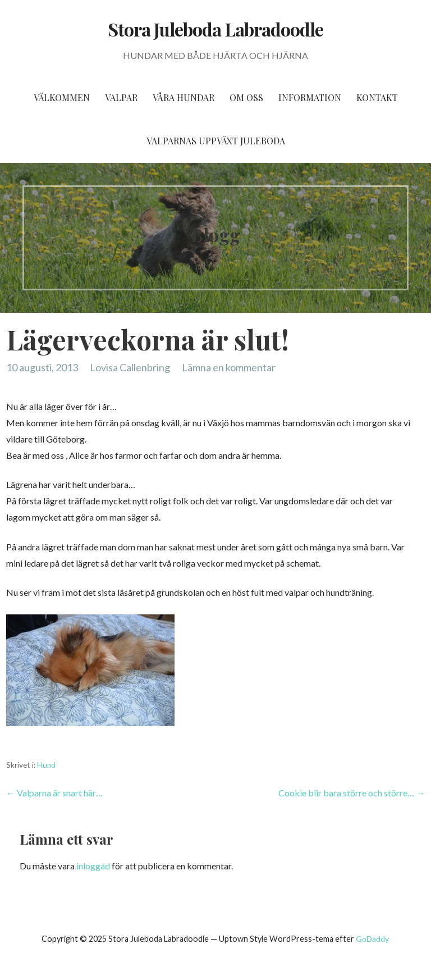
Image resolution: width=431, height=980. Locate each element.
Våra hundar (184, 97)
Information (310, 97)
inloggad (93, 866)
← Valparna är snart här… (54, 793)
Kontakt (377, 97)
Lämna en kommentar (229, 367)
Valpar (121, 97)
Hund (46, 765)
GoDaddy (372, 939)
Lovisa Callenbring (130, 367)
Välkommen (62, 97)
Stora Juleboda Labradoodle (215, 29)
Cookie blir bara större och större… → (352, 793)
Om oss (246, 97)
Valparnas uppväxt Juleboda (216, 141)
